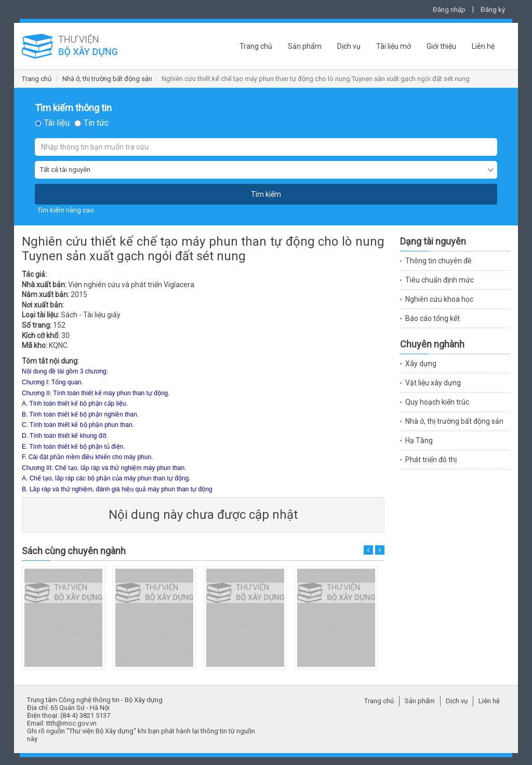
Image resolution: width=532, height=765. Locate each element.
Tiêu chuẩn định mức (440, 280)
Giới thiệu (441, 46)
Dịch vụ (349, 46)
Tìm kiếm (266, 194)
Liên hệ (483, 46)
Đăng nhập (449, 10)
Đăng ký (493, 10)
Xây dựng (421, 364)
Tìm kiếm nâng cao (66, 210)
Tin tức (96, 123)
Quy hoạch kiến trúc (437, 402)
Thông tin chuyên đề (438, 261)
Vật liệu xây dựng (433, 383)
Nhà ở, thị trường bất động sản (107, 79)
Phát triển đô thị (431, 460)
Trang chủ (256, 46)
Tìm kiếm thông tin (73, 108)
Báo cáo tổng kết (433, 318)
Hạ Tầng (419, 440)
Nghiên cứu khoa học (439, 299)
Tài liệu (57, 123)
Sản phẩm (305, 46)
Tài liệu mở (394, 46)
